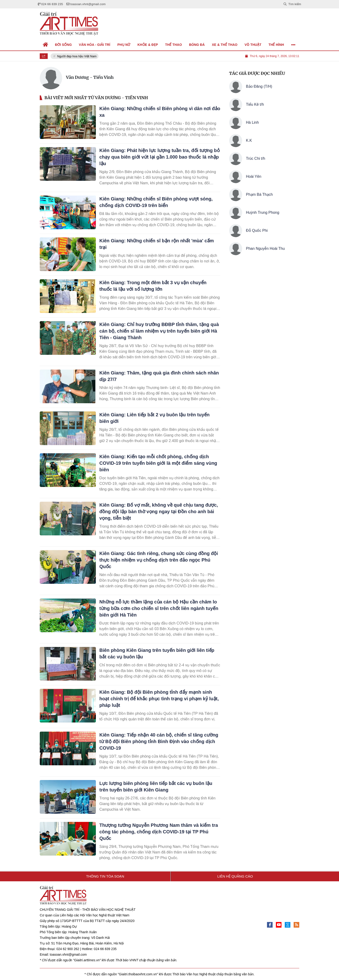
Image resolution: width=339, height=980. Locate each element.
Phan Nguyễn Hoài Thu (265, 249)
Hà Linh (252, 122)
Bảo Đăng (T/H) (259, 86)
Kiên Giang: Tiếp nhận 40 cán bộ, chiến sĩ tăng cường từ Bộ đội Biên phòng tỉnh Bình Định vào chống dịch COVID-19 (159, 741)
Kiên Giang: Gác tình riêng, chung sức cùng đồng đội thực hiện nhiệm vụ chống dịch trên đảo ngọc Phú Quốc (159, 560)
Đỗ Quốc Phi (257, 230)
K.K (249, 140)
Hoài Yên (254, 176)
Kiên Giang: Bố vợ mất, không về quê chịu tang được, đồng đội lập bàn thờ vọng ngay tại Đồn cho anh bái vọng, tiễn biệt (159, 512)
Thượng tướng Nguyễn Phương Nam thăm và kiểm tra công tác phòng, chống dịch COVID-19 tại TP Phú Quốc (159, 832)
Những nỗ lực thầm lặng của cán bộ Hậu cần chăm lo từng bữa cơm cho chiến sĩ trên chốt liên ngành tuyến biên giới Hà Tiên (159, 608)
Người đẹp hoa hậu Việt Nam (77, 56)
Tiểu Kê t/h (255, 104)
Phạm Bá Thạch (259, 194)
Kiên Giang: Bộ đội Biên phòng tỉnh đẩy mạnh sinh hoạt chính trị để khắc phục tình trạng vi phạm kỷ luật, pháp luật (159, 699)
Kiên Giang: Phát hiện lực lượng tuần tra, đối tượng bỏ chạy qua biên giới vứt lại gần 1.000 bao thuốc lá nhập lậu (160, 157)
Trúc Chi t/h (256, 158)
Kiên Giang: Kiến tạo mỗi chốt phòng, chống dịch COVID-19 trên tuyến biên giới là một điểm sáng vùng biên (158, 463)
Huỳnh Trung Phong (263, 212)
